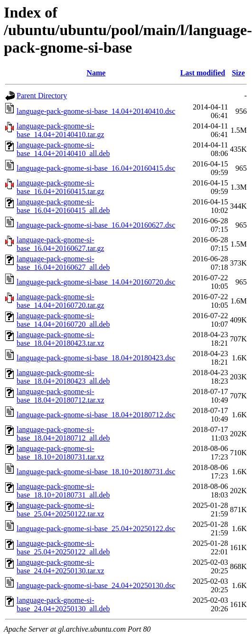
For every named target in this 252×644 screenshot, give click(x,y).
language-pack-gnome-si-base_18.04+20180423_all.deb (63, 377)
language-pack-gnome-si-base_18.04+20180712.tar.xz (61, 396)
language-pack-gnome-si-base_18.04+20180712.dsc (96, 415)
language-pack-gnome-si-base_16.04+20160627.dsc (96, 225)
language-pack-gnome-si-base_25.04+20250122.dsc (96, 529)
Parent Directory (42, 96)
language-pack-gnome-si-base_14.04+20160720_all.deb (63, 320)
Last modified (203, 73)
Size (238, 73)
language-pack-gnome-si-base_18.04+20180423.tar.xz (61, 339)
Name (96, 73)
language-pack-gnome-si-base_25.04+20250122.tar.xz (61, 510)
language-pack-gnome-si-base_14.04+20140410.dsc (96, 111)
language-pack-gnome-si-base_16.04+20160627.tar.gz (61, 244)
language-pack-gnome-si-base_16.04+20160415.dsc (96, 168)
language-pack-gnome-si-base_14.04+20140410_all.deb (63, 149)
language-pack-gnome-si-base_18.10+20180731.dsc (96, 472)
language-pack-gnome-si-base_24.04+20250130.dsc (96, 585)
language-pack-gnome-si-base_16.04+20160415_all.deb (63, 206)
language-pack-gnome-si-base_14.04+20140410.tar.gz (61, 130)
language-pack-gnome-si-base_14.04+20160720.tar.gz (61, 301)
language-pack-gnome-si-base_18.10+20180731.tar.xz (61, 453)
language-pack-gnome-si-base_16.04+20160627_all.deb (63, 263)
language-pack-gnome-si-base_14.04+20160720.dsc (96, 282)
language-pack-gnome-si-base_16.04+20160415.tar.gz (61, 187)
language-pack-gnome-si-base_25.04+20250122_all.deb (63, 547)
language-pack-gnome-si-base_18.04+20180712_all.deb (63, 434)
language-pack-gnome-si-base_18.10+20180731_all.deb (63, 491)
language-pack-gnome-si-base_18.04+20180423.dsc (96, 358)
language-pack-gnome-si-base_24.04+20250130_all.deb (63, 604)
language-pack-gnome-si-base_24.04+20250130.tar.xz (61, 566)
